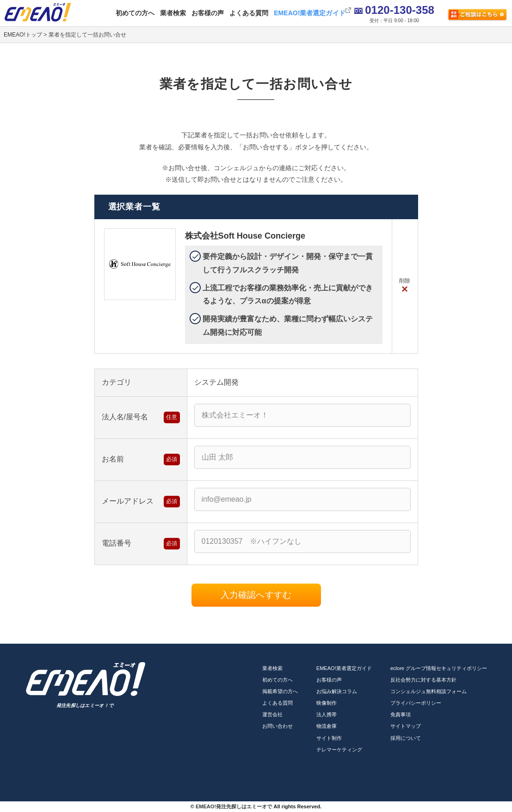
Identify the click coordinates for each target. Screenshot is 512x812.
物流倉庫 (327, 726)
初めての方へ (135, 13)
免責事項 (401, 714)
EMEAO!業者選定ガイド (309, 13)
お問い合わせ (278, 726)
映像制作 (327, 703)
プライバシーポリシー (416, 703)
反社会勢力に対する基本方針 (423, 680)
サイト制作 (329, 738)
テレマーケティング (339, 750)
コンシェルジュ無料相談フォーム (429, 691)
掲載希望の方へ (280, 691)
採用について (406, 738)
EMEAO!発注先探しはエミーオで (234, 806)
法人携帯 (327, 714)
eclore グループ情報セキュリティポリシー (439, 668)
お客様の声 (208, 13)
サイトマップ (406, 726)
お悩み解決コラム (337, 691)
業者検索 (173, 13)
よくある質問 (249, 13)
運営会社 (272, 714)
